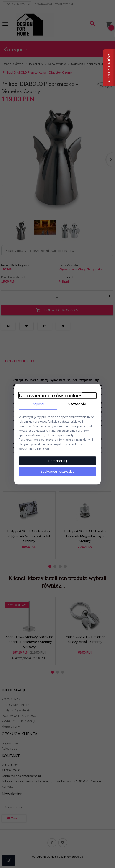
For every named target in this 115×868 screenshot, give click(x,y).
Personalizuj (57, 461)
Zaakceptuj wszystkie (58, 471)
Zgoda (38, 404)
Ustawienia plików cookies (50, 395)
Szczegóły (77, 404)
